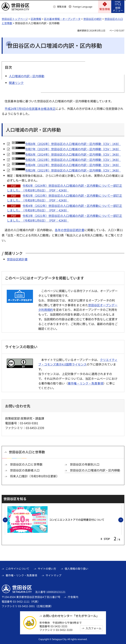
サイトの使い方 (47, 569)
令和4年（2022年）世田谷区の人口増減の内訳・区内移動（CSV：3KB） (66, 165)
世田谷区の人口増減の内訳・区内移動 (95, 470)
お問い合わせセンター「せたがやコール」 (71, 616)
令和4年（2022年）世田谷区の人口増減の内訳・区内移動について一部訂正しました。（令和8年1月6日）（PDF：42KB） (64, 208)
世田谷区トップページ (15, 19)
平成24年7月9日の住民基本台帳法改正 (30, 109)
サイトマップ (53, 575)
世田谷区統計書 (17, 259)
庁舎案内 (73, 597)
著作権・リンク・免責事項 (85, 383)
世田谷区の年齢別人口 (85, 464)
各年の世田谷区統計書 (70, 230)
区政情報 (36, 19)
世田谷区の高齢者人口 (25, 470)
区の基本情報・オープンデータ (62, 19)
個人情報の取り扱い (76, 569)
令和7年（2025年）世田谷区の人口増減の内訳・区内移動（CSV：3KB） (66, 149)
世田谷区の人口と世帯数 (27, 452)
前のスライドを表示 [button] (8, 520)
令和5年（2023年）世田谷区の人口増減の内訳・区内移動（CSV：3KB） (66, 160)
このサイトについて (17, 569)
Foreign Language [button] (83, 7)
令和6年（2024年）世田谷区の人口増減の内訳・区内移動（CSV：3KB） (66, 154)
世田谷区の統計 (93, 19)
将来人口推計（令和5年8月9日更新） (35, 476)
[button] (60, 7)
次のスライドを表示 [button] (123, 520)
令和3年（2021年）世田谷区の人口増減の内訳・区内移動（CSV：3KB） (66, 170)
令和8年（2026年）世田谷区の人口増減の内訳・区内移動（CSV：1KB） (66, 144)
